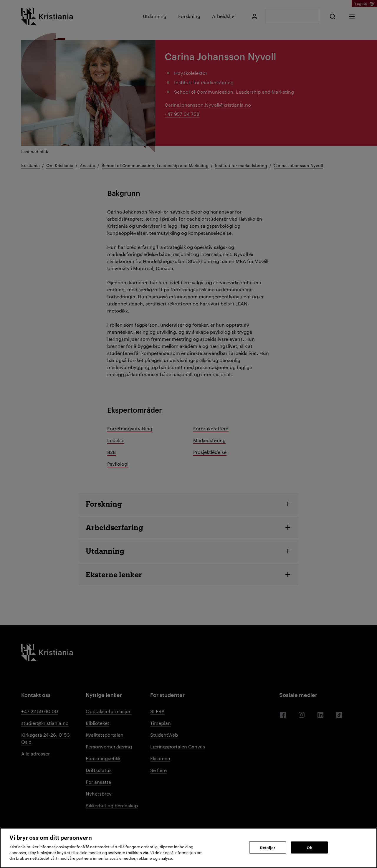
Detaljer (267, 847)
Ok (309, 847)
